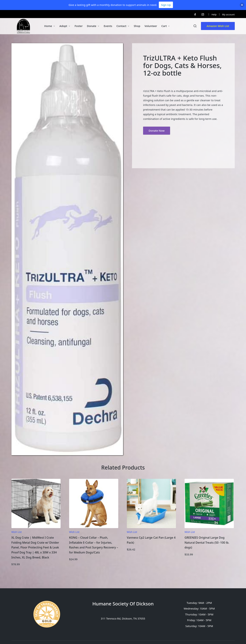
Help (214, 14)
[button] (218, 26)
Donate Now (157, 131)
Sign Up (166, 5)
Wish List (17, 532)
